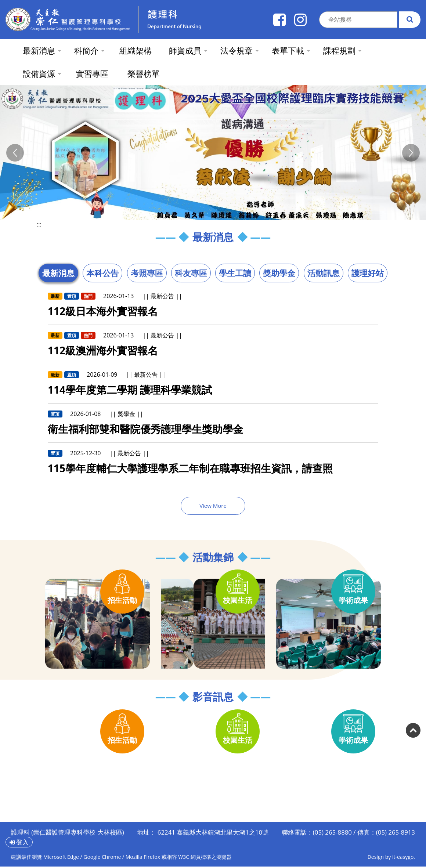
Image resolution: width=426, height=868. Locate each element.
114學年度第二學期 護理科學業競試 (130, 390)
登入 (19, 842)
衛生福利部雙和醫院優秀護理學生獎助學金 (145, 429)
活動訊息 (324, 273)
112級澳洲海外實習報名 (103, 350)
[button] (15, 153)
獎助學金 (279, 273)
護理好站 (368, 273)
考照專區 (147, 273)
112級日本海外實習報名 (103, 311)
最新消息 (58, 273)
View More (213, 506)
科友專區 (191, 273)
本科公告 (102, 273)
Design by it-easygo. (391, 857)
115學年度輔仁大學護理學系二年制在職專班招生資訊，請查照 (190, 468)
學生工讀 (235, 273)
